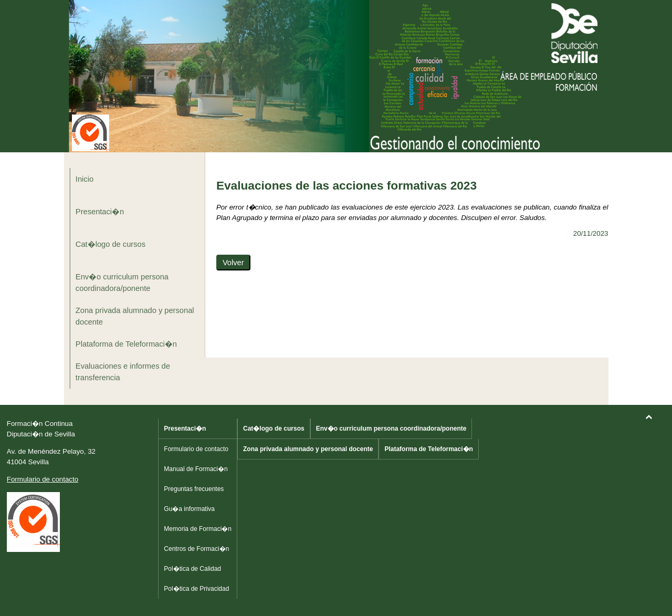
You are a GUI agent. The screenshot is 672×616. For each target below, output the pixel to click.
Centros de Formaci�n (196, 549)
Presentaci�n (100, 212)
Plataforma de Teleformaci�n (126, 344)
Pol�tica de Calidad (192, 569)
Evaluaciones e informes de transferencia (123, 372)
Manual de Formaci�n (196, 469)
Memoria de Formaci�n (198, 529)
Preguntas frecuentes (194, 489)
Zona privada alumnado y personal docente (135, 316)
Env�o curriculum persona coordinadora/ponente (122, 283)
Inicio (85, 179)
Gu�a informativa (189, 509)
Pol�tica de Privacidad (196, 589)
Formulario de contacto (43, 479)
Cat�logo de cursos (111, 244)
